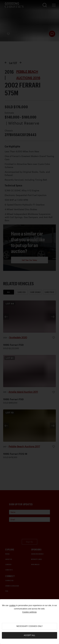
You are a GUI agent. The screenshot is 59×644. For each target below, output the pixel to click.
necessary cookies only (29, 626)
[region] (29, 622)
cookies (12, 605)
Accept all (29, 635)
